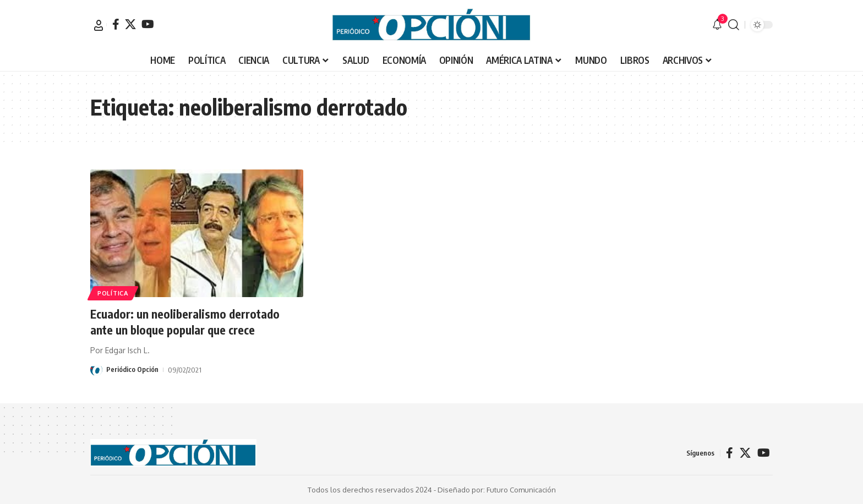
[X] (130, 24)
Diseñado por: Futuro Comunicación (497, 490)
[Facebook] (116, 24)
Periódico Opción (132, 370)
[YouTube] (148, 24)
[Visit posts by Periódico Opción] (96, 370)
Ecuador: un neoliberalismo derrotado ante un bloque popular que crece (187, 322)
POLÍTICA (114, 292)
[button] (99, 25)
